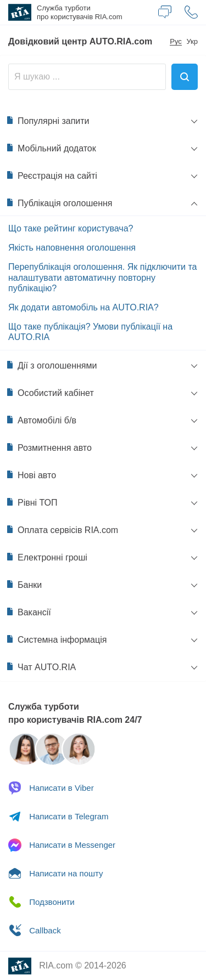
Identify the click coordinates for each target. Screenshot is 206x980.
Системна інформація (56, 639)
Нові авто (31, 475)
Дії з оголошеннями (51, 365)
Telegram (59, 817)
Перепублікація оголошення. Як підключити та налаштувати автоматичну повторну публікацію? (103, 277)
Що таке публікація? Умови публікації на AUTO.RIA (90, 332)
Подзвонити (41, 902)
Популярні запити (48, 121)
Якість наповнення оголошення (72, 248)
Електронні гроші (46, 557)
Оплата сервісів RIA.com (62, 530)
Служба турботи (80, 12)
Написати (56, 874)
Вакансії (28, 612)
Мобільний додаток (51, 148)
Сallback (35, 931)
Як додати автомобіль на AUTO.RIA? (83, 307)
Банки (24, 585)
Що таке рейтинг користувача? (71, 228)
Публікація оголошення (59, 203)
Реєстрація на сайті (51, 175)
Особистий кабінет (50, 393)
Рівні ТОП (32, 502)
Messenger (62, 845)
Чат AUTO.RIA (41, 667)
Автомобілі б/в (41, 420)
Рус (176, 42)
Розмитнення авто (49, 447)
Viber (51, 788)
